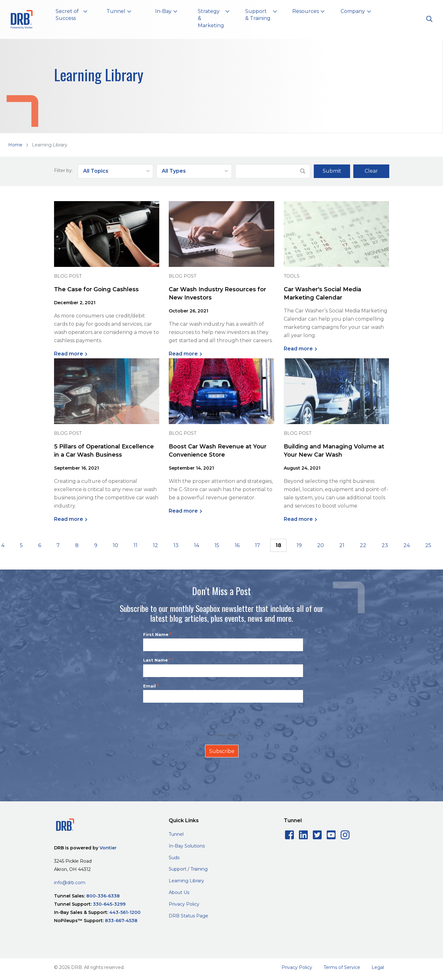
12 (155, 545)
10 (115, 545)
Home (15, 145)
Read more (69, 354)
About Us (179, 892)
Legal (378, 967)
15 (217, 545)
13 (176, 545)
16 (237, 545)
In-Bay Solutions (187, 846)
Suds (174, 858)
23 (385, 545)
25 (428, 545)
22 (363, 545)
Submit (332, 171)
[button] (71, 16)
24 (407, 545)
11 (136, 545)
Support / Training (188, 869)
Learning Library (186, 881)
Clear (371, 171)
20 (321, 545)
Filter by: (63, 170)
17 (258, 545)
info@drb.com (70, 883)
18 (278, 545)
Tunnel (176, 834)
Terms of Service (342, 967)
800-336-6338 (103, 896)
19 (299, 545)
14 (197, 545)
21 (342, 545)
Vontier (108, 848)
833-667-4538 (121, 921)
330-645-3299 (109, 904)
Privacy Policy (184, 904)
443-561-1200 (125, 912)
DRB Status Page (188, 916)
